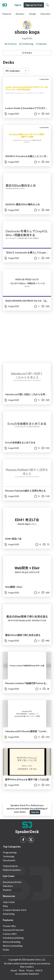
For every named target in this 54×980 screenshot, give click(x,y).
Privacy (30, 970)
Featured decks (10, 866)
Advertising (9, 914)
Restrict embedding (13, 946)
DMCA (39, 970)
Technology (9, 856)
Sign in (18, 5)
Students (7, 890)
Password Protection (13, 930)
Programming (10, 852)
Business (20, 14)
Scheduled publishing (13, 938)
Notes (6, 950)
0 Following (28, 44)
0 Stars (27, 53)
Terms (22, 970)
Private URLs (9, 926)
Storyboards (9, 860)
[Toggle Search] (47, 5)
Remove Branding (12, 942)
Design (32, 14)
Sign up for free (34, 5)
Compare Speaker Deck (15, 910)
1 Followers (41, 44)
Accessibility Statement (27, 974)
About (14, 970)
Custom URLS (10, 934)
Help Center (9, 902)
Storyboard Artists (12, 882)
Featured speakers (12, 870)
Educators (8, 886)
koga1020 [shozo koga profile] (11, 114)
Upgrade (35, 812)
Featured (7, 14)
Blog (5, 906)
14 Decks (12, 44)
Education (45, 14)
